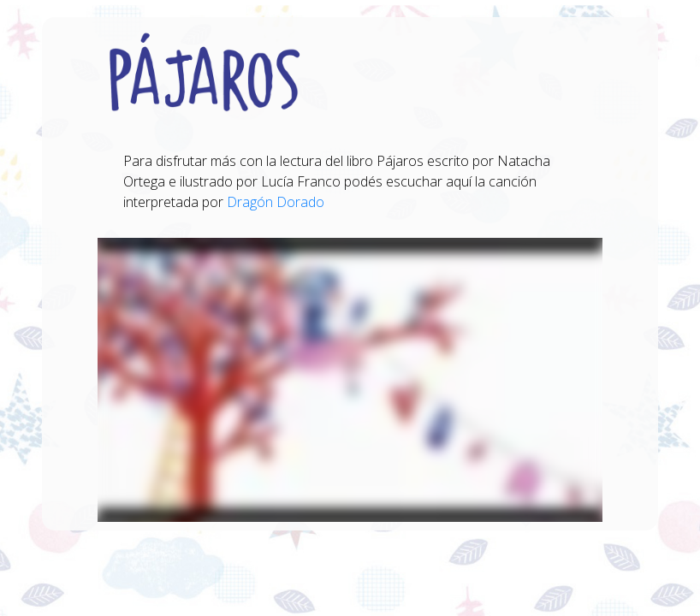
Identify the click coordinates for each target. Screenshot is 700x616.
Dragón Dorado (276, 202)
